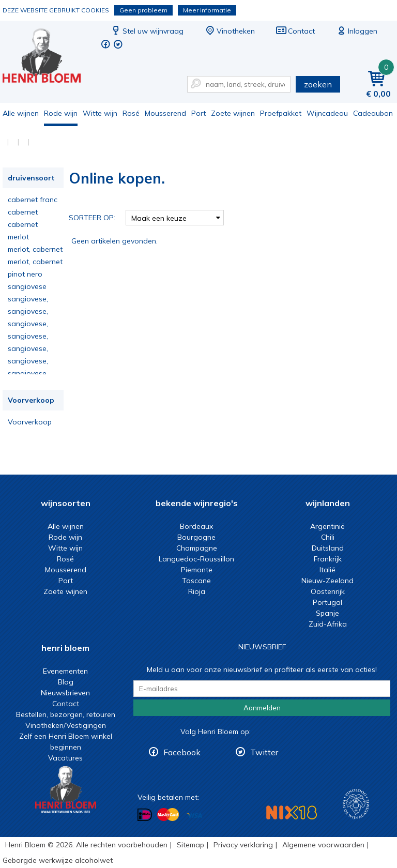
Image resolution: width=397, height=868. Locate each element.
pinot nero (25, 274)
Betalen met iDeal (145, 815)
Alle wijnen (21, 113)
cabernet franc (33, 200)
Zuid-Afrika (328, 624)
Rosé (131, 113)
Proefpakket (281, 113)
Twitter (264, 752)
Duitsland (328, 548)
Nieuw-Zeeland (327, 581)
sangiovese (27, 286)
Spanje (327, 613)
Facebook (182, 752)
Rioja (197, 591)
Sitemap (190, 845)
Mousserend (165, 113)
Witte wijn (100, 113)
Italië (327, 570)
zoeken (318, 84)
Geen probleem (143, 10)
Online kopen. (49, 57)
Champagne (197, 548)
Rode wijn (61, 113)
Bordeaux (196, 526)
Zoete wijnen (233, 113)
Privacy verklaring (243, 845)
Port (198, 113)
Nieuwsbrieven (65, 693)
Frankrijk (328, 559)
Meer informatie (207, 10)
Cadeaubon (373, 113)
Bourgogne (196, 537)
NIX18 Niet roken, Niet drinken (292, 812)
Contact (295, 31)
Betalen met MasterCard (168, 815)
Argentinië (327, 526)
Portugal (327, 602)
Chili (328, 537)
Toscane (196, 581)
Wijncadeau (327, 113)
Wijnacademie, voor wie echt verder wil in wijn (356, 804)
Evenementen (65, 671)
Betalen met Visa (194, 816)
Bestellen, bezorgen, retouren (66, 714)
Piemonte (197, 570)
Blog (66, 682)
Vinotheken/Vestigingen (66, 725)
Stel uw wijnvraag (147, 31)
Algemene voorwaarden (323, 845)
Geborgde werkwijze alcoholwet (58, 860)
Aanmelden (262, 708)
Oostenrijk (328, 591)
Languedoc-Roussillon (196, 559)
